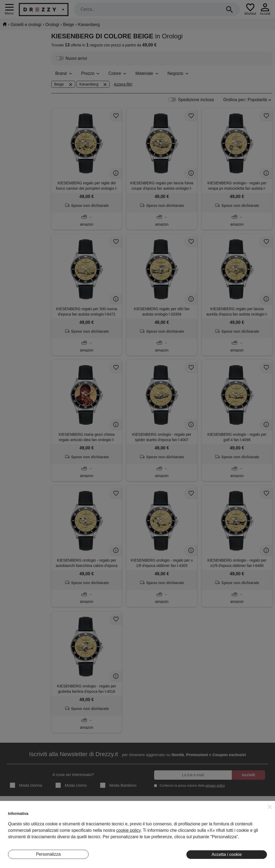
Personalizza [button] (48, 854)
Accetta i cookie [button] (227, 854)
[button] (270, 807)
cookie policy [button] (128, 830)
